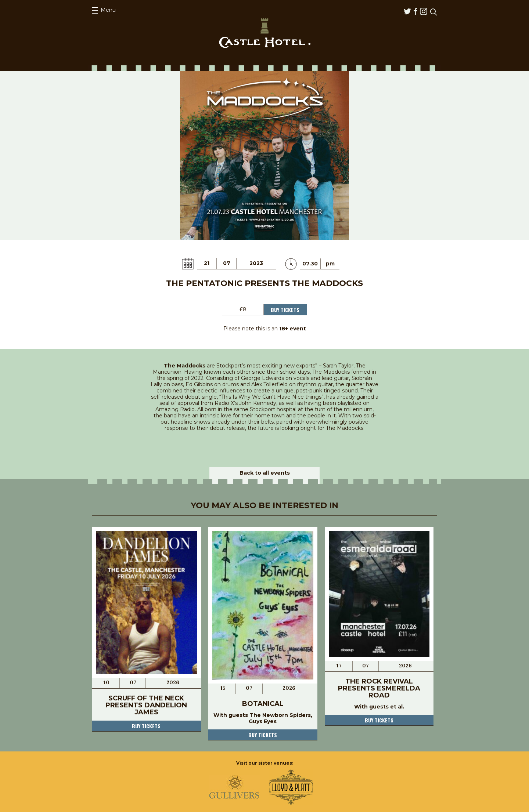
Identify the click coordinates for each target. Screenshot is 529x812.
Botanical (263, 704)
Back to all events (265, 473)
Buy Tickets (285, 310)
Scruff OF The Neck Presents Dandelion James (146, 705)
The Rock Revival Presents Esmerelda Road (379, 688)
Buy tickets (146, 726)
